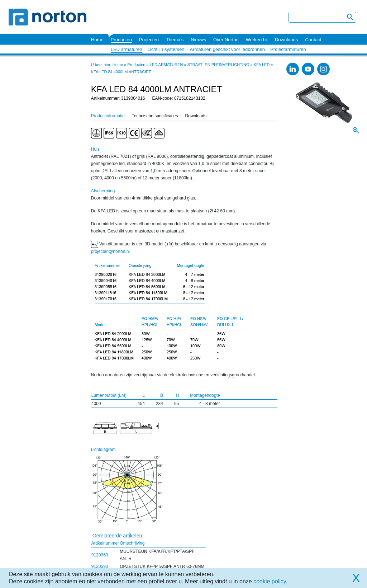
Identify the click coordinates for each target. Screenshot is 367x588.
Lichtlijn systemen (166, 49)
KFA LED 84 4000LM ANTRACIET (121, 72)
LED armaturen (127, 49)
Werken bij (257, 40)
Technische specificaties (155, 116)
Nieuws (198, 40)
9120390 (100, 566)
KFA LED (262, 65)
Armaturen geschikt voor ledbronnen (227, 49)
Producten (121, 40)
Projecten (149, 40)
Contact (313, 40)
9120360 (100, 555)
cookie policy (270, 581)
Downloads (286, 40)
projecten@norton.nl (110, 251)
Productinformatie (108, 116)
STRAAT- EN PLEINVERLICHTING (218, 65)
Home (97, 40)
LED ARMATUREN (166, 65)
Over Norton (226, 40)
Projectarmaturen (288, 49)
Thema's (175, 40)
